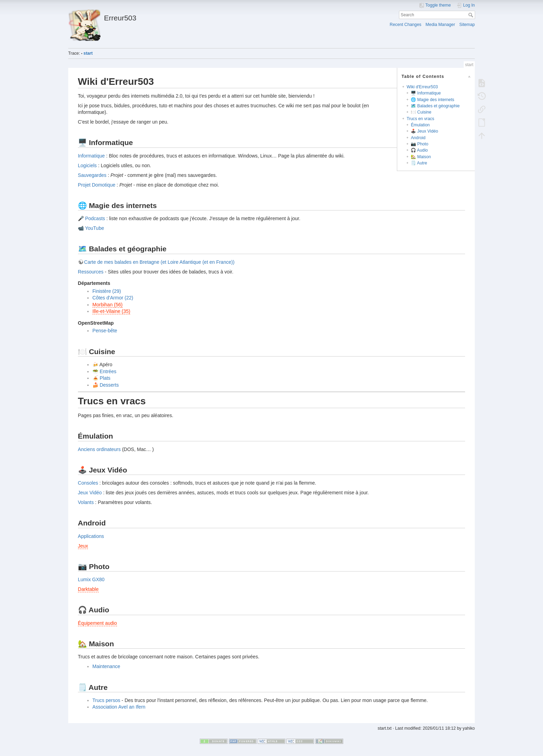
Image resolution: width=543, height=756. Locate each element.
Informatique (91, 156)
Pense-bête (105, 331)
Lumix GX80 (91, 579)
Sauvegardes (92, 175)
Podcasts (95, 218)
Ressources (91, 272)
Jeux (83, 546)
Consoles (88, 483)
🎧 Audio (419, 150)
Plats (105, 378)
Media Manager (440, 25)
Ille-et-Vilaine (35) (111, 311)
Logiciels (87, 165)
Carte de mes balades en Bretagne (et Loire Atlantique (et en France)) (159, 262)
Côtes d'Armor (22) (113, 298)
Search (471, 15)
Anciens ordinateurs (99, 449)
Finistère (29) (107, 291)
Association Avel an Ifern (119, 707)
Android (418, 138)
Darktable (88, 589)
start (88, 53)
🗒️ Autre (419, 163)
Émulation (420, 125)
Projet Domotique (97, 185)
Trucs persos (106, 700)
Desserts (109, 385)
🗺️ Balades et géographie (435, 106)
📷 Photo (419, 144)
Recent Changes (405, 25)
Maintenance (106, 666)
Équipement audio (97, 623)
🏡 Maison (421, 157)
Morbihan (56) (108, 305)
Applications (91, 536)
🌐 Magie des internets (432, 100)
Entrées (108, 371)
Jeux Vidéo (90, 493)
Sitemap (467, 25)
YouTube (94, 228)
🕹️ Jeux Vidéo (424, 131)
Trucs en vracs (420, 119)
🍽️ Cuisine (421, 112)
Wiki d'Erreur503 (422, 87)
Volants (86, 502)
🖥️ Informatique (426, 93)
